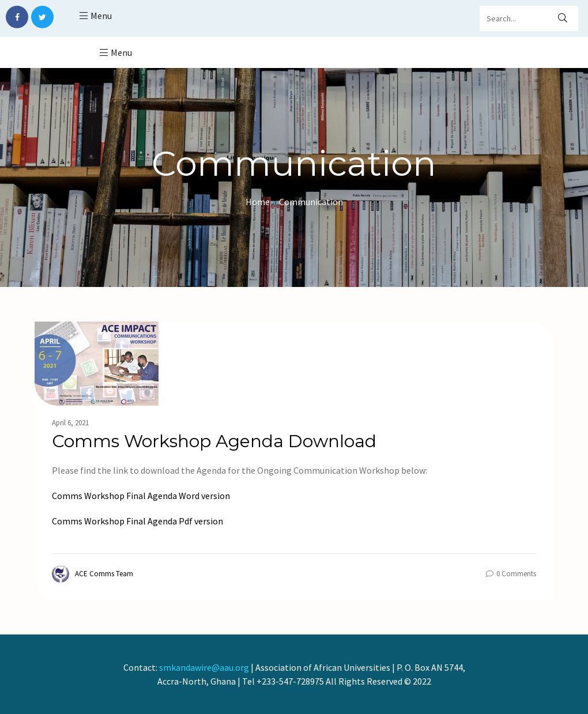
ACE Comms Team (93, 574)
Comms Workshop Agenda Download (214, 441)
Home (258, 202)
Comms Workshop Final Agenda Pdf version (137, 521)
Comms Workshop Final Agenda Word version (141, 496)
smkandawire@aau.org (204, 667)
